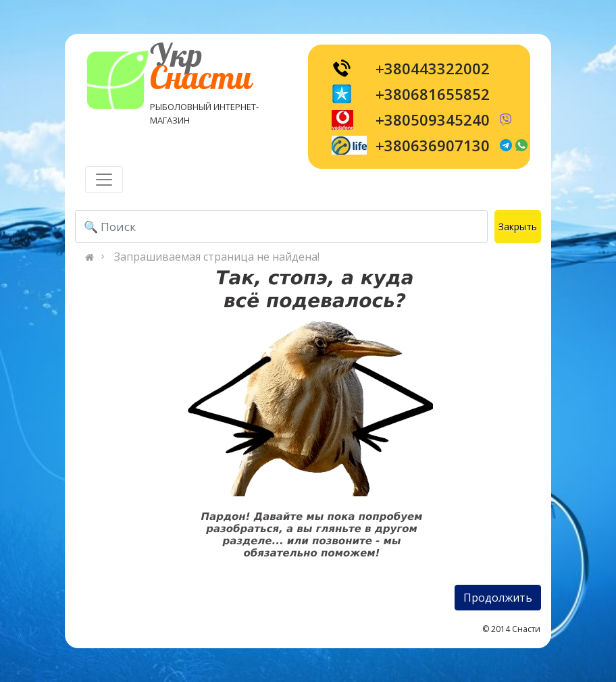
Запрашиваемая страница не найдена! (217, 257)
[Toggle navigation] (104, 180)
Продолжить (498, 598)
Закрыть (518, 227)
